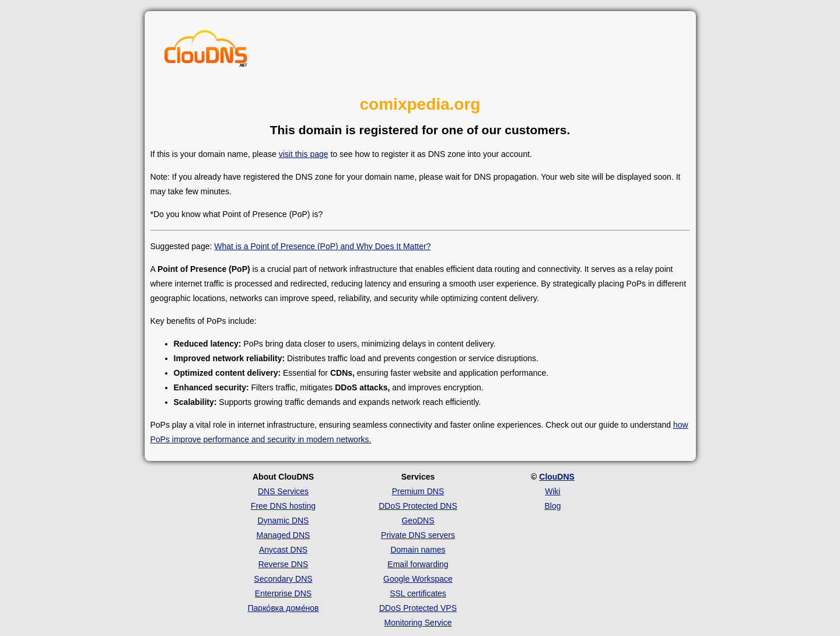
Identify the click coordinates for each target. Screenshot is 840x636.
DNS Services (283, 491)
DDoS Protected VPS (418, 608)
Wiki (552, 491)
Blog (552, 506)
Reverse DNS (283, 564)
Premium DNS (418, 491)
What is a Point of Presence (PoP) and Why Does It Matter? (322, 246)
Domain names (418, 550)
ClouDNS (557, 477)
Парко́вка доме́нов (283, 608)
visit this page (304, 154)
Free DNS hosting (283, 506)
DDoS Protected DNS (418, 506)
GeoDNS (418, 520)
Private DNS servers (418, 535)
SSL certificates (418, 593)
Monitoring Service (418, 623)
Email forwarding (418, 564)
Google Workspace (418, 579)
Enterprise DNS (283, 593)
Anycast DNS (283, 550)
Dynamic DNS (283, 520)
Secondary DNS (283, 579)
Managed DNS (283, 535)
